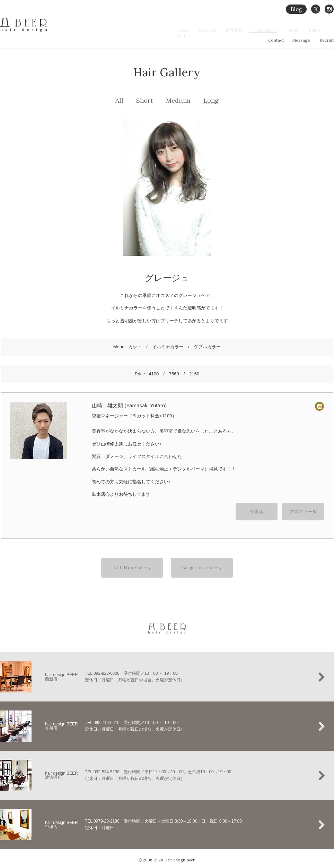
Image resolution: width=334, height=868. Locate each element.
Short (144, 100)
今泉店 (257, 509)
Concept (219, 30)
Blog (296, 9)
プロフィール (303, 509)
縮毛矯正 (243, 30)
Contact (276, 40)
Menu (294, 30)
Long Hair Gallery (202, 564)
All (119, 100)
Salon (312, 30)
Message (301, 40)
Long (211, 100)
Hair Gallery (269, 30)
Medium (178, 100)
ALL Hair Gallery (132, 564)
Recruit (327, 40)
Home (197, 30)
